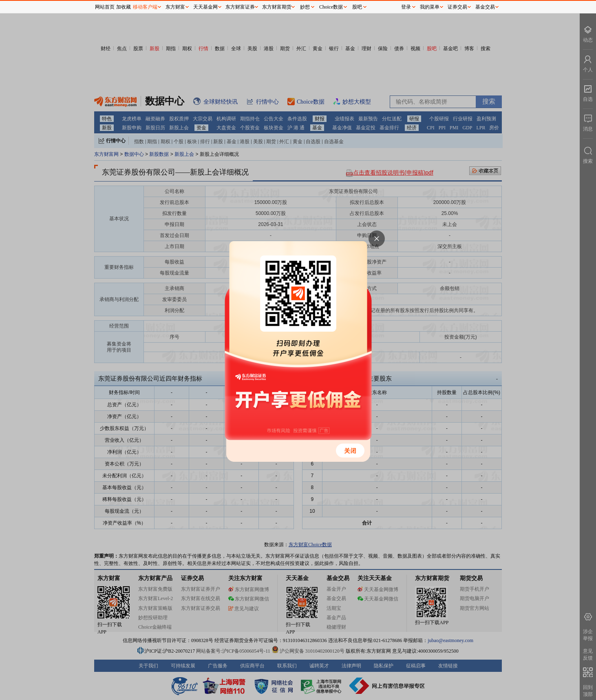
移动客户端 (145, 7)
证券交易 (457, 7)
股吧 (357, 7)
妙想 (305, 7)
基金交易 (485, 7)
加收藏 (124, 7)
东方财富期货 (277, 7)
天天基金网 (205, 7)
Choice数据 (331, 7)
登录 (406, 7)
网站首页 (105, 7)
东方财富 (175, 7)
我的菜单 (430, 7)
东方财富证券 (240, 7)
